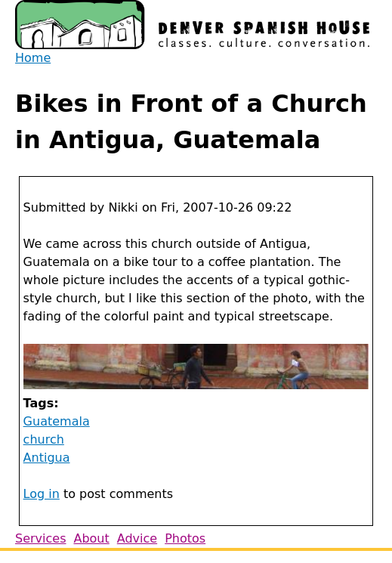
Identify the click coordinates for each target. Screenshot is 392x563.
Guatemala (57, 421)
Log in (42, 494)
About (91, 538)
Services (40, 538)
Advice (137, 538)
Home (33, 58)
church (44, 439)
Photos (185, 538)
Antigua (47, 458)
